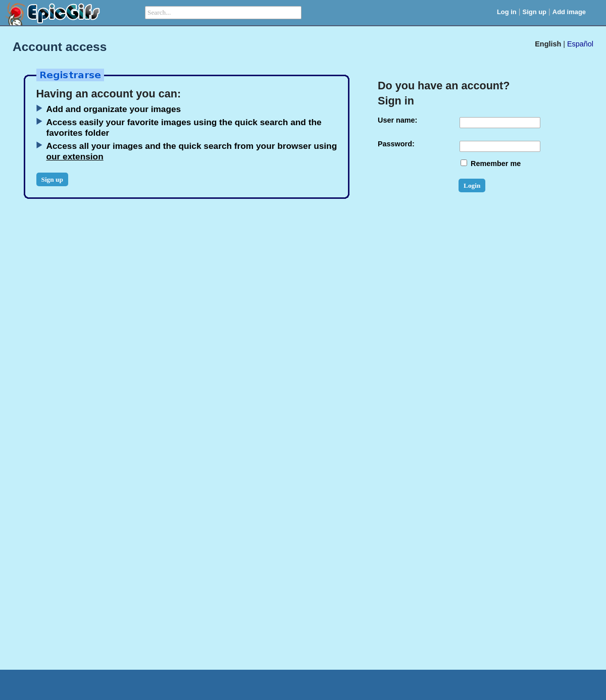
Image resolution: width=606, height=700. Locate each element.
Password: (396, 144)
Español (580, 44)
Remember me (491, 164)
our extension (75, 156)
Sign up (535, 12)
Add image (569, 12)
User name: (397, 120)
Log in (507, 12)
